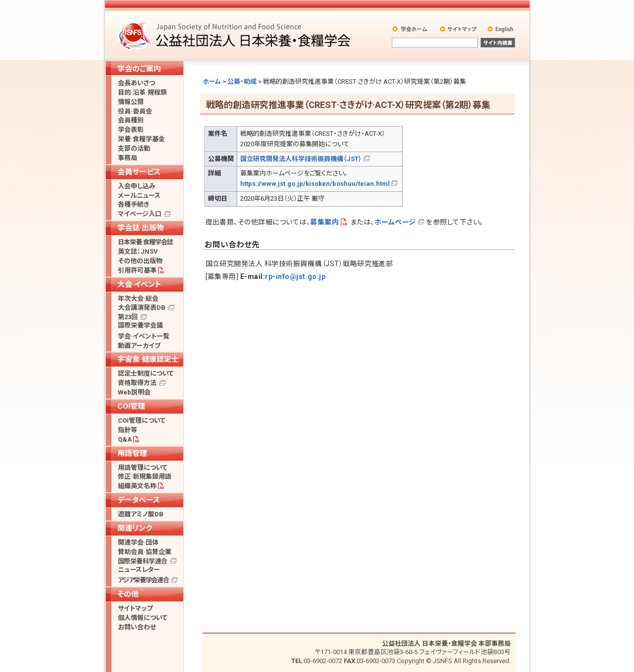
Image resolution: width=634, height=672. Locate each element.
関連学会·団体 (138, 542)
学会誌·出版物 (141, 228)
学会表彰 (131, 130)
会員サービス (139, 172)
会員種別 (131, 120)
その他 (128, 594)
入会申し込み (137, 186)
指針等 (128, 430)
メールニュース (139, 196)
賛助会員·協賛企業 (145, 552)
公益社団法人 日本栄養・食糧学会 (236, 35)
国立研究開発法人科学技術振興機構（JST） (301, 159)
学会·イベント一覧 (144, 336)
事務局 (128, 158)
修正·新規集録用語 (145, 476)
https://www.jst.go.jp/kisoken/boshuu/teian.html (315, 184)
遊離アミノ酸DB (141, 514)
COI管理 (131, 406)
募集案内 (324, 222)
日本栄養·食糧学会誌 (145, 242)
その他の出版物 (140, 261)
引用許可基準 (137, 270)
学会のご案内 (139, 69)
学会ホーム (410, 29)
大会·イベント (139, 284)
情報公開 (131, 102)
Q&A (125, 439)
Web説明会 (134, 392)
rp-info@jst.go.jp (295, 277)
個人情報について (143, 618)
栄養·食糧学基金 (141, 139)
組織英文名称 (137, 486)
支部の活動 (134, 148)
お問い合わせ (137, 627)
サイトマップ (459, 29)
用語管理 (132, 453)
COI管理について (142, 420)
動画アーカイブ (139, 346)
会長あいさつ (136, 83)
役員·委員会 (135, 111)
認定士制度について (146, 373)
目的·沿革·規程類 (142, 92)
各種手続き (133, 204)
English (501, 29)
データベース (139, 500)
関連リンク (135, 528)
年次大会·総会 (138, 299)
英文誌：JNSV (138, 252)
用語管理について (143, 468)
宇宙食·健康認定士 (148, 359)
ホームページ (395, 222)
